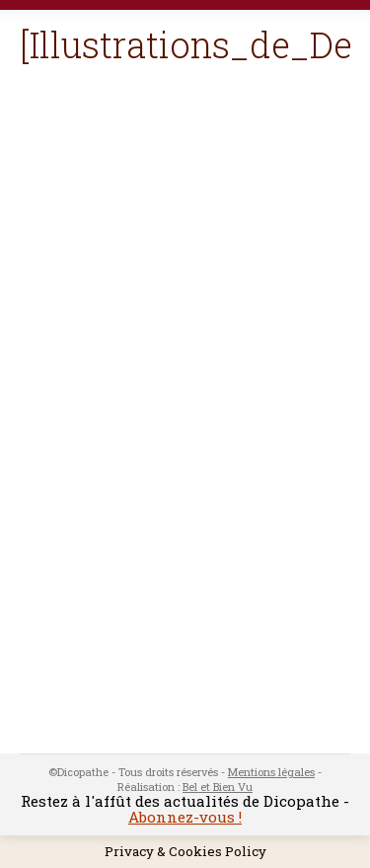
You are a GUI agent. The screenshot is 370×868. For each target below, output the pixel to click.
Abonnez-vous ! (185, 817)
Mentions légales (271, 772)
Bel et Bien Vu (218, 787)
